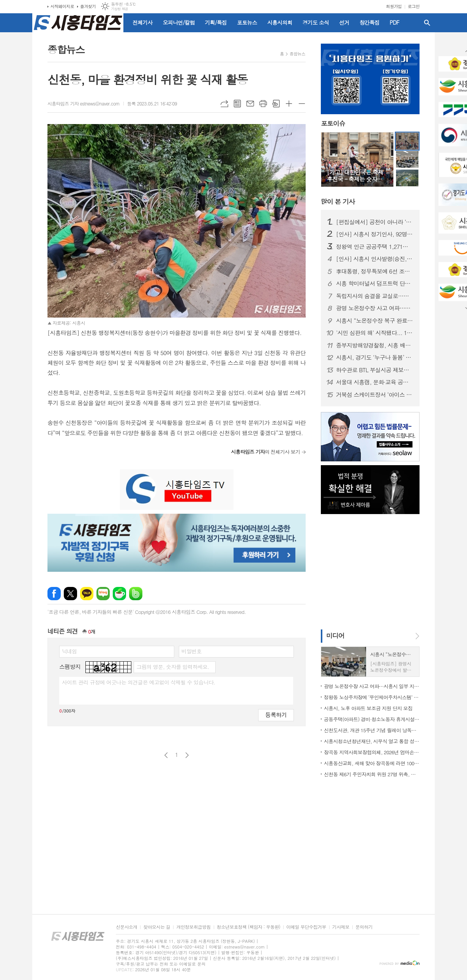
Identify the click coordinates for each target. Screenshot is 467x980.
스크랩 (276, 104)
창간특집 (370, 22)
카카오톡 (87, 594)
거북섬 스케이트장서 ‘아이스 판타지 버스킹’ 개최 (375, 395)
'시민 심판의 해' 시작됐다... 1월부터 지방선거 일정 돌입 (375, 333)
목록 (237, 104)
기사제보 (341, 927)
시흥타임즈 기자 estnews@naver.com (84, 103)
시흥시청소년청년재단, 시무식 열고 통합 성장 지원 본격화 (372, 741)
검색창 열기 (427, 23)
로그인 (414, 6)
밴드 (136, 594)
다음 (187, 755)
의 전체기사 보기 (265, 452)
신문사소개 (126, 927)
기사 (338, 201)
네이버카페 (119, 594)
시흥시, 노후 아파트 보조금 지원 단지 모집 (368, 708)
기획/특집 (216, 22)
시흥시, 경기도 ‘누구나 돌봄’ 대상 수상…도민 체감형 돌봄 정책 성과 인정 (375, 357)
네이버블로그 (103, 594)
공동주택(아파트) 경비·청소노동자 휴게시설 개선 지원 (372, 719)
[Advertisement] (368, 571)
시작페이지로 (62, 6)
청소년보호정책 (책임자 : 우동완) (248, 927)
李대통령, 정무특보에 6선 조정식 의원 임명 (375, 271)
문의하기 (364, 927)
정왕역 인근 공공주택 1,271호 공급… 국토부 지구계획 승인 (375, 247)
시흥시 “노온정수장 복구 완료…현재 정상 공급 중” (375, 321)
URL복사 (224, 104)
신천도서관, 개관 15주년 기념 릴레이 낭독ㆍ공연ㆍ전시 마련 (372, 730)
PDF (394, 22)
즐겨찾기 (88, 6)
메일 (250, 104)
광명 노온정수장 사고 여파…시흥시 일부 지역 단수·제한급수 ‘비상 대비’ (375, 308)
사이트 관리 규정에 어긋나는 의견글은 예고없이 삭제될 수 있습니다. (139, 682)
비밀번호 (192, 651)
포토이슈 (333, 124)
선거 (344, 22)
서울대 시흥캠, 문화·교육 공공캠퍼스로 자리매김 (375, 382)
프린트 (263, 104)
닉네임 (69, 651)
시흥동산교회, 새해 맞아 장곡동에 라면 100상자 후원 (372, 763)
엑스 (70, 594)
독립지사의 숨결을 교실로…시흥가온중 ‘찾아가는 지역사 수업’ (375, 296)
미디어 (335, 636)
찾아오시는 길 (157, 927)
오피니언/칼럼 (179, 22)
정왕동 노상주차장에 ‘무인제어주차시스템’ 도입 (372, 697)
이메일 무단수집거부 (306, 927)
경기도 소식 (316, 22)
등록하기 (276, 715)
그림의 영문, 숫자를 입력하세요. (173, 667)
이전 (166, 755)
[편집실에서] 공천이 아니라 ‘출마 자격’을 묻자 (375, 222)
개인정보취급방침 (193, 927)
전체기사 (143, 22)
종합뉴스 (297, 54)
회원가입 (394, 6)
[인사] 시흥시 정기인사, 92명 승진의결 (375, 234)
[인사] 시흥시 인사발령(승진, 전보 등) (375, 259)
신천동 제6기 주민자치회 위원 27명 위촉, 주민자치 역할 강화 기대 (372, 774)
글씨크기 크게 (289, 104)
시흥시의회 (280, 22)
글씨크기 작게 (302, 104)
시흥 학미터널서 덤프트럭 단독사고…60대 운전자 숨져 (375, 283)
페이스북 (54, 594)
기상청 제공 (119, 9)
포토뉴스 (247, 22)
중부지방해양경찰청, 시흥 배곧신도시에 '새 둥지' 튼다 (375, 345)
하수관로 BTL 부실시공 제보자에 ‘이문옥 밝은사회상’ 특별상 (375, 370)
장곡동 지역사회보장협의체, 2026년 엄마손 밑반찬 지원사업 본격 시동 (372, 752)
